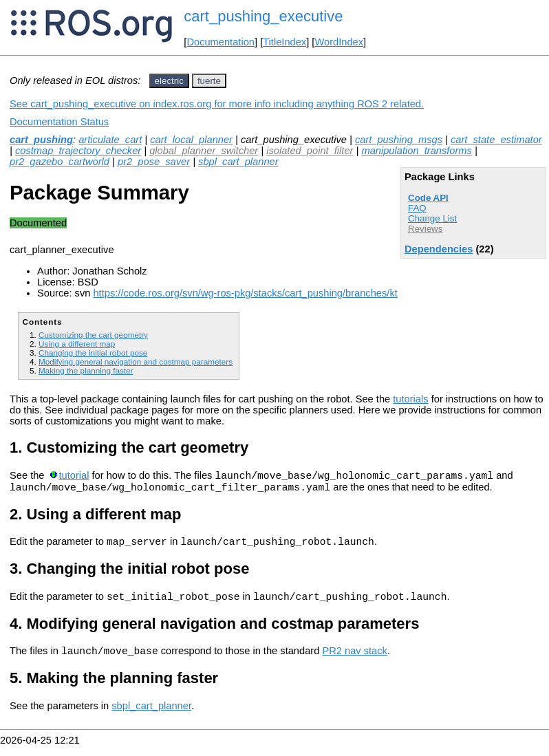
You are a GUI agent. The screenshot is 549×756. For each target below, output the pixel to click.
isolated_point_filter (310, 151)
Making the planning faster (86, 370)
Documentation (220, 42)
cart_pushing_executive (263, 16)
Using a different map (77, 344)
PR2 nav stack (355, 661)
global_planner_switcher (204, 151)
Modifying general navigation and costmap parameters (136, 361)
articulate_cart (110, 140)
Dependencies (439, 249)
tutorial (74, 477)
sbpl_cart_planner (238, 162)
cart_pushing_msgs (399, 140)
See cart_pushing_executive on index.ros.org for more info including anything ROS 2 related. (217, 104)
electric (169, 81)
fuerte (209, 81)
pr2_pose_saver (154, 162)
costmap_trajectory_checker (78, 151)
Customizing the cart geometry (93, 335)
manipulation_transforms (416, 151)
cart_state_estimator (496, 140)
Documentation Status (59, 122)
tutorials (410, 399)
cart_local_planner (191, 140)
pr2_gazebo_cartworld (60, 162)
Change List (432, 218)
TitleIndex (284, 42)
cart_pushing (41, 140)
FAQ (417, 208)
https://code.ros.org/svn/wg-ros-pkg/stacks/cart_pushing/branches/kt (245, 293)
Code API (428, 198)
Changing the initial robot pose (93, 353)
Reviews (425, 229)
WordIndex (339, 42)
